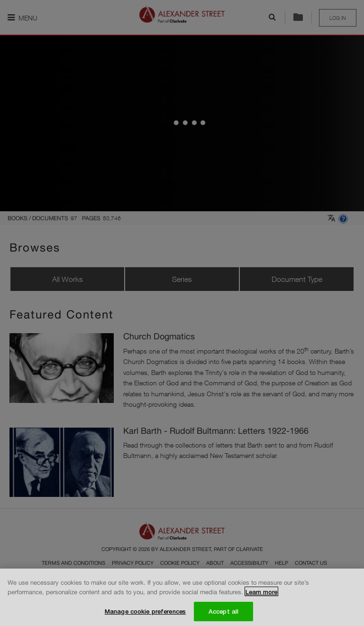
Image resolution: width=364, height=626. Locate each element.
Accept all (223, 613)
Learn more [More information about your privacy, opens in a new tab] (261, 594)
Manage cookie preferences (145, 613)
